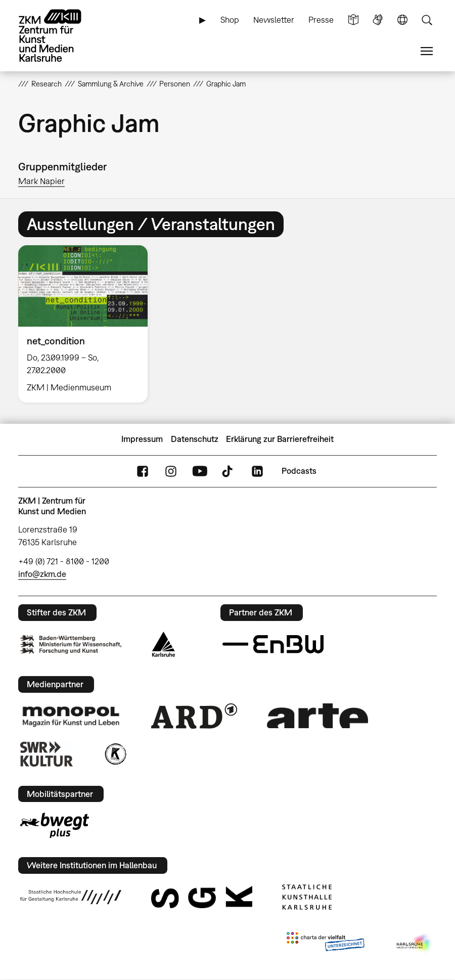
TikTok (229, 471)
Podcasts (299, 471)
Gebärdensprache (378, 20)
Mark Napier (41, 181)
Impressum (142, 439)
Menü (427, 51)
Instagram (171, 471)
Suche (427, 20)
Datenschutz (195, 439)
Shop (230, 20)
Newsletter (274, 20)
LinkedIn (257, 471)
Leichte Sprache (353, 20)
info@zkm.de (42, 574)
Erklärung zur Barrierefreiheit (280, 439)
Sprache (402, 20)
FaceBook (143, 471)
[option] (87, 324)
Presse (321, 20)
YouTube (200, 471)
